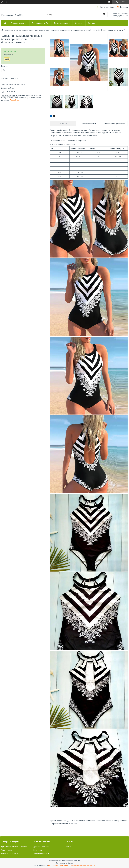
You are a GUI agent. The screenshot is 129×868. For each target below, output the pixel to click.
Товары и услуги (19, 23)
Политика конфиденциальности (83, 865)
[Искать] (104, 14)
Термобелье (7, 850)
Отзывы (91, 23)
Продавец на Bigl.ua (65, 863)
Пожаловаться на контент (58, 865)
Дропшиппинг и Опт (40, 23)
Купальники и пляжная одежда (35, 30)
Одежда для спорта (9, 853)
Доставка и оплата (62, 23)
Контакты (79, 23)
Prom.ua (76, 861)
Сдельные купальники (61, 30)
